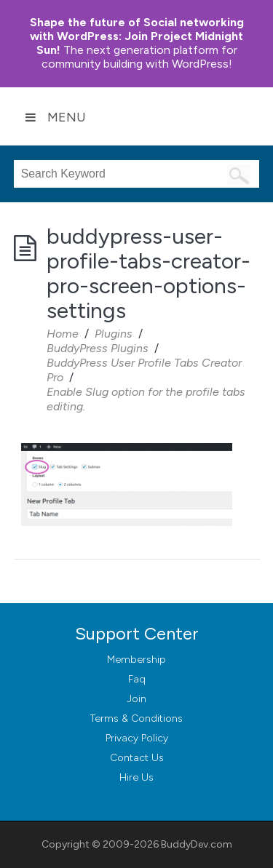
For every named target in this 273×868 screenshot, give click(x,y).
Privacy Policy (137, 738)
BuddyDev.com (197, 844)
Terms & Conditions (136, 718)
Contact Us (137, 758)
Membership (136, 660)
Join (136, 699)
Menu (55, 117)
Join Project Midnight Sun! (137, 36)
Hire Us (136, 777)
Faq (137, 679)
